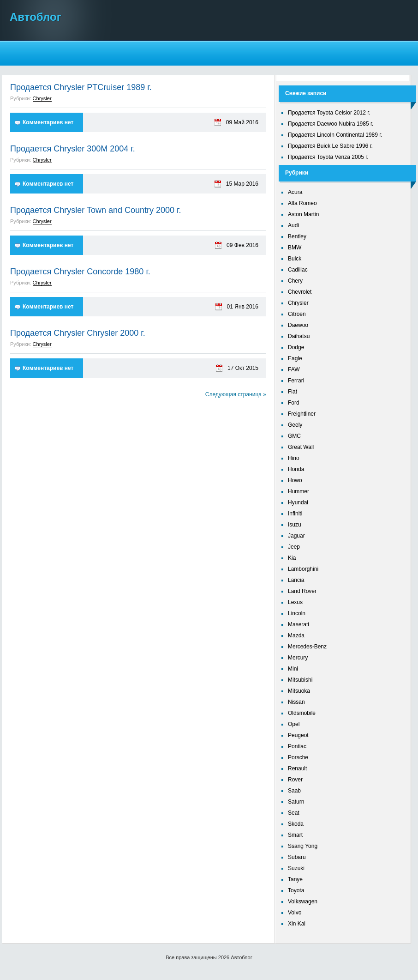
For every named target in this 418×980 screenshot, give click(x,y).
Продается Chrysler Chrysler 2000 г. (78, 333)
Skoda (296, 824)
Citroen (297, 314)
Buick (295, 259)
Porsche (298, 757)
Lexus (295, 602)
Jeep (294, 547)
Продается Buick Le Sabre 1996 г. (330, 146)
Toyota (296, 890)
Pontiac (297, 746)
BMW (295, 248)
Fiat (293, 392)
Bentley (297, 236)
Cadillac (298, 270)
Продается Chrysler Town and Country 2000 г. (96, 210)
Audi (293, 225)
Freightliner (302, 414)
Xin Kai (297, 924)
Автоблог (36, 17)
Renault (297, 768)
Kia (292, 558)
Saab (294, 791)
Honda (296, 469)
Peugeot (298, 735)
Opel (294, 724)
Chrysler (42, 98)
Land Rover (302, 591)
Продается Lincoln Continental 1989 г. (335, 135)
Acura (295, 192)
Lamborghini (303, 569)
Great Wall (301, 447)
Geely (295, 425)
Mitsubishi (300, 680)
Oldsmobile (302, 713)
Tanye (295, 879)
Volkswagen (303, 901)
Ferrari (296, 381)
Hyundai (298, 502)
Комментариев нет (48, 122)
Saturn (296, 802)
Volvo (295, 913)
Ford (294, 403)
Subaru (297, 857)
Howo (295, 480)
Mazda (296, 635)
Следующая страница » (236, 394)
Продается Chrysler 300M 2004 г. (73, 149)
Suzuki (296, 868)
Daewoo (298, 325)
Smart (295, 835)
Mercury (298, 658)
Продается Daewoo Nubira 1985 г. (331, 124)
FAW (294, 369)
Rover (295, 780)
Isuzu (295, 525)
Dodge (296, 347)
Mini (293, 669)
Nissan (296, 702)
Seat (294, 813)
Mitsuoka (299, 691)
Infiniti (295, 514)
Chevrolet (300, 292)
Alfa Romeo (302, 203)
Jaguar (296, 536)
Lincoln (297, 613)
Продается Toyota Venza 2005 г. (328, 157)
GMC (294, 436)
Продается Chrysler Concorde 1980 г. (80, 272)
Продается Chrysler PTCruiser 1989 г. (81, 87)
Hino (294, 458)
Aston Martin (303, 214)
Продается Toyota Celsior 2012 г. (329, 113)
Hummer (299, 491)
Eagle (295, 358)
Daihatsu (299, 336)
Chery (295, 281)
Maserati (299, 624)
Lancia (296, 580)
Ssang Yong (303, 846)
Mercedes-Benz (307, 647)
